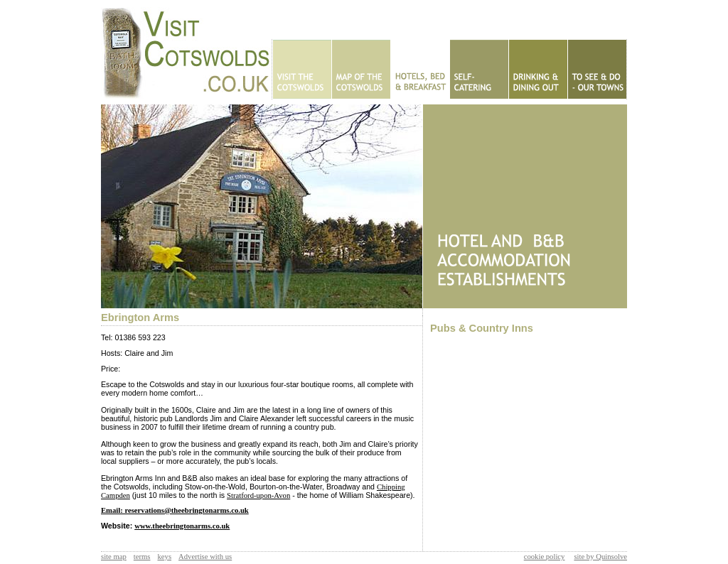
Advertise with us (205, 557)
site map (114, 557)
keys (165, 557)
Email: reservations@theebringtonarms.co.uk (175, 510)
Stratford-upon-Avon (258, 495)
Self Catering (479, 69)
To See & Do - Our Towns (597, 69)
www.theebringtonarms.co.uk (182, 526)
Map (361, 69)
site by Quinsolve (600, 557)
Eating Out (538, 69)
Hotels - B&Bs (420, 69)
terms (142, 557)
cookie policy (545, 557)
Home (302, 69)
